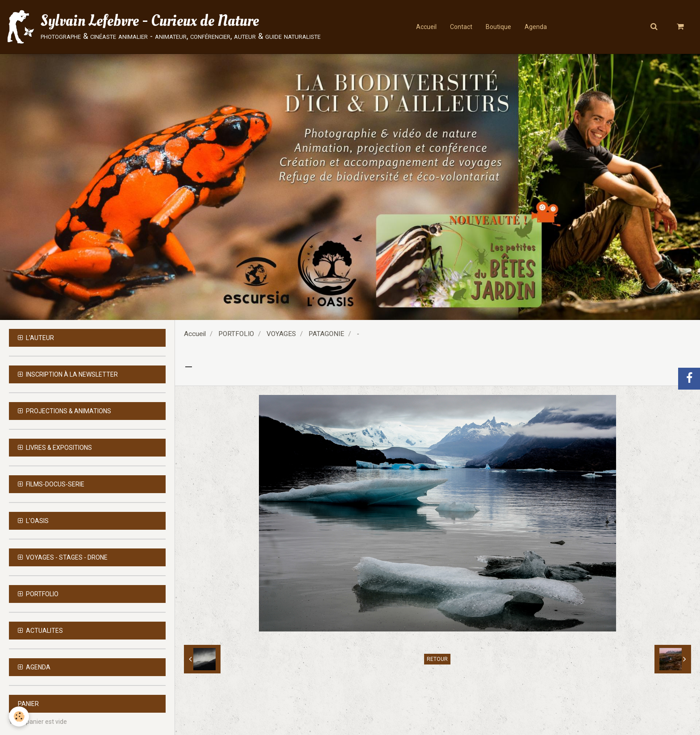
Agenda (536, 27)
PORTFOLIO (236, 334)
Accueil (426, 27)
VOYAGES (281, 334)
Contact (461, 27)
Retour (437, 659)
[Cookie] (19, 716)
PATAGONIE (326, 334)
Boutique (498, 27)
